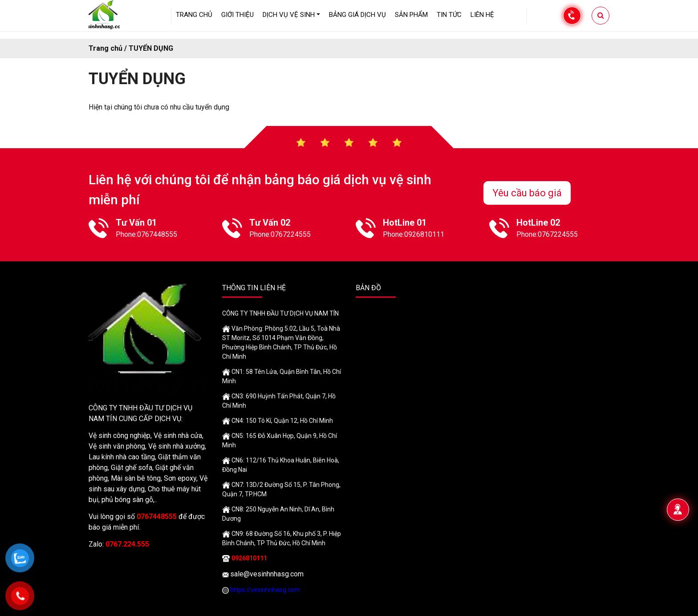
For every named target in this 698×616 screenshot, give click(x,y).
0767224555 (291, 234)
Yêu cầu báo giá (527, 193)
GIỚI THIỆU (237, 15)
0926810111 (424, 234)
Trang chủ (194, 15)
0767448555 (157, 234)
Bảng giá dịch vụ (357, 15)
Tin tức (449, 15)
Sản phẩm (411, 15)
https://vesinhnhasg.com (265, 590)
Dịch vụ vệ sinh (289, 15)
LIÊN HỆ (482, 15)
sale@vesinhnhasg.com (267, 574)
